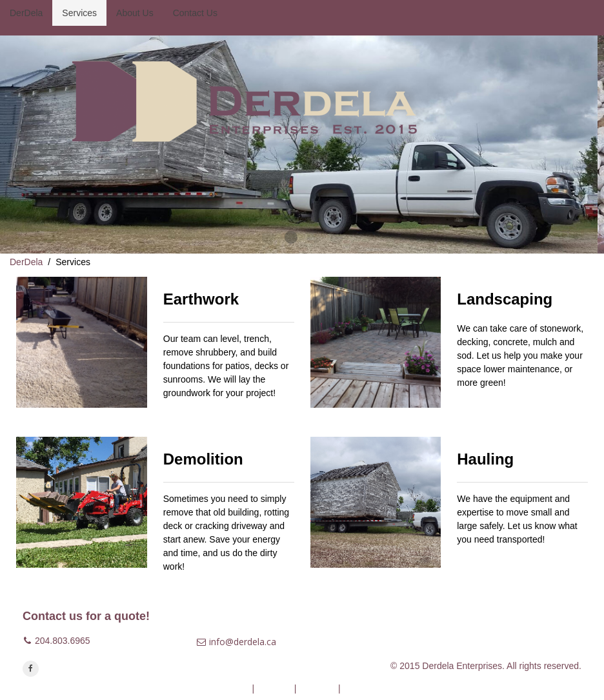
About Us (317, 688)
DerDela (26, 262)
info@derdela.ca (243, 642)
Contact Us (365, 688)
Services (274, 688)
